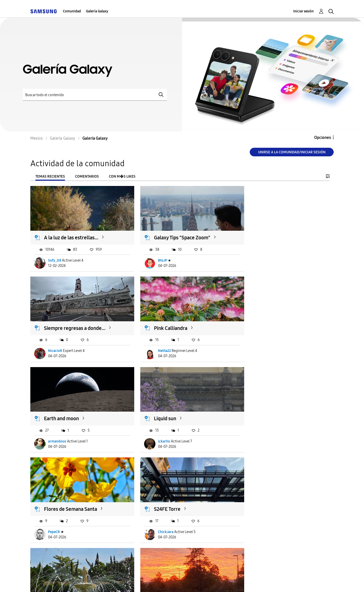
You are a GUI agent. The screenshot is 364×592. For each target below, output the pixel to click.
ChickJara (159, 433)
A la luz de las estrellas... (71, 235)
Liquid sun (262, 322)
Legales (194, 582)
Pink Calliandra (61, 322)
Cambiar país (228, 582)
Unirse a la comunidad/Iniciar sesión (292, 152)
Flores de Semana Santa (71, 410)
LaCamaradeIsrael (268, 433)
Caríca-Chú (57, 520)
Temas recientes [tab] (50, 176)
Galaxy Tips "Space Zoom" (176, 235)
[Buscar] (95, 95)
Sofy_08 (55, 257)
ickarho (261, 345)
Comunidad (72, 11)
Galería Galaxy (97, 11)
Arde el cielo (58, 497)
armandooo (161, 345)
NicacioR (262, 257)
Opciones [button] (323, 138)
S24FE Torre (161, 410)
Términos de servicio (119, 582)
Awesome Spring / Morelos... (282, 410)
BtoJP (156, 257)
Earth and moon (165, 322)
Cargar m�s (47, 551)
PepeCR (54, 433)
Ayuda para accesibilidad (61, 582)
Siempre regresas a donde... (281, 235)
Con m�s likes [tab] (122, 176)
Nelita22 (55, 345)
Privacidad (163, 582)
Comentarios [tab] (87, 176)
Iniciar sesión (303, 11)
